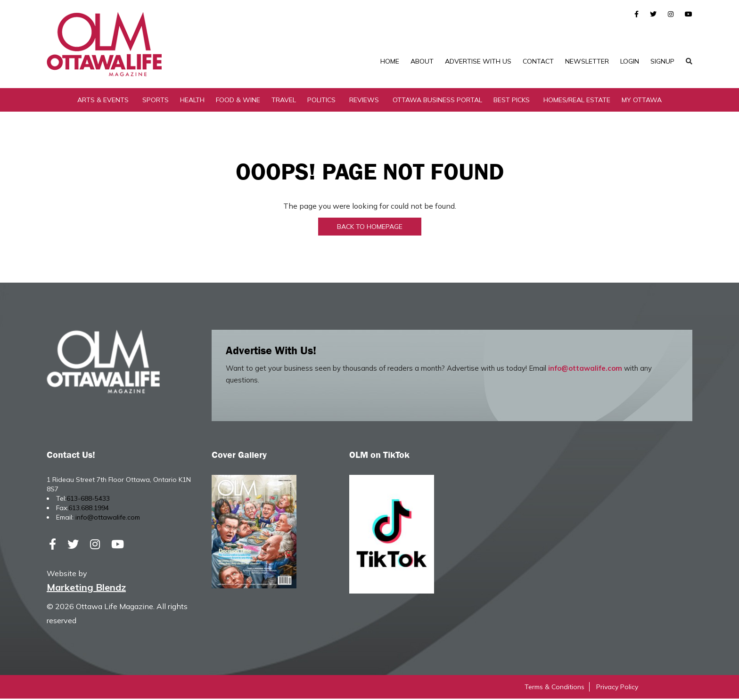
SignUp (662, 61)
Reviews (364, 101)
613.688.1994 (89, 509)
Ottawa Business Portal (437, 101)
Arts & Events (103, 101)
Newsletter (587, 61)
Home (390, 61)
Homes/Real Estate (577, 101)
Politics (321, 101)
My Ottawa (642, 101)
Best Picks (512, 101)
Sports (156, 101)
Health (192, 101)
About (422, 61)
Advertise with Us (478, 61)
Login (630, 61)
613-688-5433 (88, 500)
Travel (284, 101)
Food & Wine (238, 101)
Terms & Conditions (554, 688)
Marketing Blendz (86, 589)
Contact (538, 61)
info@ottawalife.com (585, 370)
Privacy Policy (617, 688)
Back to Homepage (370, 228)
